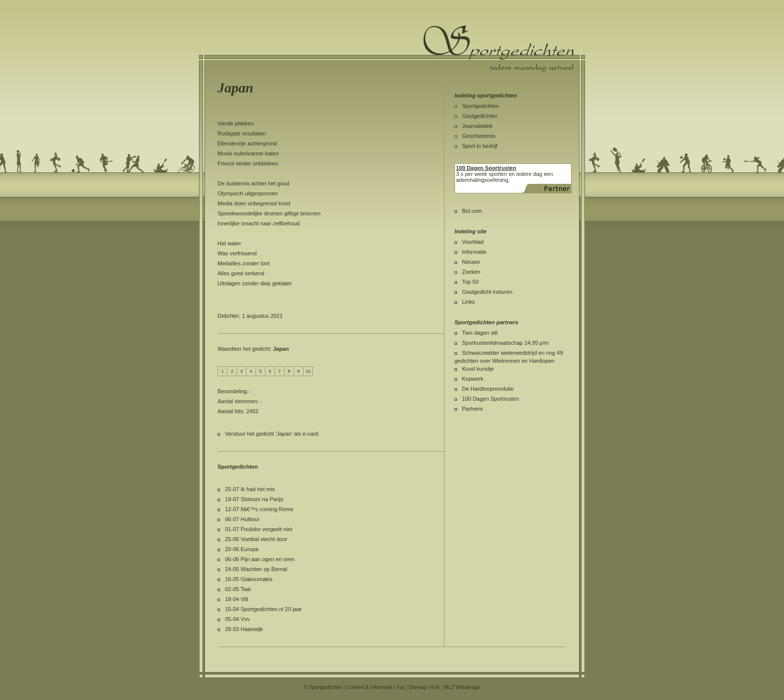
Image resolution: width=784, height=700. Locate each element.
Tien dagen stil (480, 333)
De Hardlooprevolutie (488, 389)
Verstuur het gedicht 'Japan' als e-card (271, 434)
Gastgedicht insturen (487, 292)
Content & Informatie (369, 687)
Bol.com (472, 211)
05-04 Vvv (237, 619)
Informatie (474, 252)
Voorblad (473, 242)
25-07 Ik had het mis (250, 489)
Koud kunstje (478, 369)
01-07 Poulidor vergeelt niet (259, 529)
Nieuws (471, 262)
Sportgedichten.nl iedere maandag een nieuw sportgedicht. (498, 48)
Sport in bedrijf (480, 146)
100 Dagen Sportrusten (490, 399)
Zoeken (471, 272)
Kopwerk (473, 379)
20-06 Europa (242, 549)
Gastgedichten (480, 116)
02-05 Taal (238, 589)
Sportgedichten (480, 106)
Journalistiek (477, 126)
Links (468, 302)
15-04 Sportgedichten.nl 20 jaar (263, 609)
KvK (435, 687)
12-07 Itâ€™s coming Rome (259, 509)
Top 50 (470, 282)
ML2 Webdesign (462, 687)
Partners (472, 409)
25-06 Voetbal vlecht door (256, 539)
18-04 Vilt (236, 599)
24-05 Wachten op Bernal (256, 569)
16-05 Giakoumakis (249, 579)
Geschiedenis (479, 136)
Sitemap (418, 687)
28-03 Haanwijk (244, 629)
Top (400, 687)
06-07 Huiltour (242, 519)
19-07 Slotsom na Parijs (254, 499)
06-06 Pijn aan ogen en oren (260, 559)
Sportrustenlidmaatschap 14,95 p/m (505, 343)
